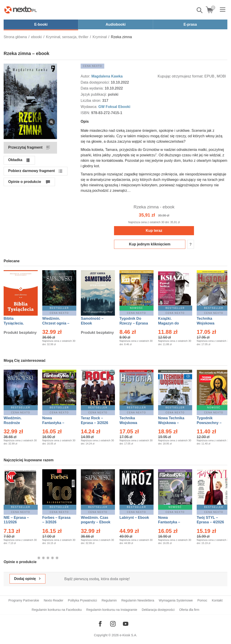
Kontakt (217, 600)
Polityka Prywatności (82, 600)
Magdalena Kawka (107, 76)
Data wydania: (93, 88)
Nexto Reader (53, 600)
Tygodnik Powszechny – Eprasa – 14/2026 (211, 423)
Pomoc (202, 600)
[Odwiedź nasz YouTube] (126, 624)
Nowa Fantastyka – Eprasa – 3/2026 (56, 423)
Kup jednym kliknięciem (150, 244)
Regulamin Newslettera (138, 600)
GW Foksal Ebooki (114, 107)
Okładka (15, 160)
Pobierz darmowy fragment (31, 171)
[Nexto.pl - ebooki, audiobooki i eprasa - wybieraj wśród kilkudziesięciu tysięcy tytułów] (21, 10)
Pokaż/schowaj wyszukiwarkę (200, 10)
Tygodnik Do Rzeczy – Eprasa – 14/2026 (134, 323)
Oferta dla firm (189, 610)
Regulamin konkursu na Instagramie (112, 610)
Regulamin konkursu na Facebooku (57, 610)
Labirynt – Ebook (134, 518)
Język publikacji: (94, 94)
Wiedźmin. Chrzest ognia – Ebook (56, 323)
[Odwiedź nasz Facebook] (100, 624)
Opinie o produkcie (25, 182)
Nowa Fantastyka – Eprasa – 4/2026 (172, 522)
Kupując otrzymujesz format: (181, 76)
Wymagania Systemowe (176, 600)
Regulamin (109, 600)
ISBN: (86, 113)
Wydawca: (89, 107)
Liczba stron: (91, 101)
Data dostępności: (96, 82)
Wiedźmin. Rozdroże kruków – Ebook (18, 423)
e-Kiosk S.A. (128, 635)
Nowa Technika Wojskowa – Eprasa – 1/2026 (172, 423)
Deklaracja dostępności (158, 610)
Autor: (86, 76)
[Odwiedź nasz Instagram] (113, 624)
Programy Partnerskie (24, 600)
